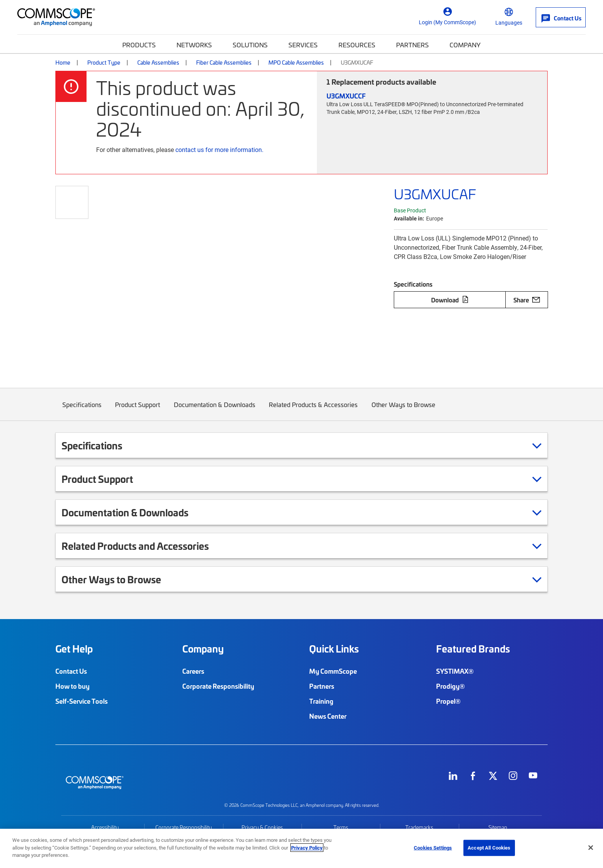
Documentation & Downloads (215, 410)
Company (465, 45)
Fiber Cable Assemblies (224, 62)
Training (321, 701)
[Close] (591, 848)
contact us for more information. (219, 149)
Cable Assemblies (158, 62)
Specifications (82, 410)
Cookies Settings (433, 848)
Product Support (138, 410)
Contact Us (71, 671)
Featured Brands (473, 649)
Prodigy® (451, 686)
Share (527, 300)
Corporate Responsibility (218, 686)
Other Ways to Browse (403, 410)
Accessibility (105, 827)
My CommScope (333, 671)
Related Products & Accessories (314, 410)
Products (139, 45)
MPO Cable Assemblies (296, 62)
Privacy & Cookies (262, 827)
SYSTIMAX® (455, 671)
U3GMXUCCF (346, 96)
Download (450, 300)
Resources (357, 45)
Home (63, 62)
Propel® (448, 701)
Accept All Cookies (489, 848)
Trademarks (419, 827)
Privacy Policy (307, 848)
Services (303, 45)
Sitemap (498, 827)
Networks (194, 45)
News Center (328, 716)
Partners (412, 45)
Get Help (74, 649)
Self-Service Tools (82, 701)
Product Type (104, 62)
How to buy (72, 686)
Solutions (250, 45)
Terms (341, 827)
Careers (193, 671)
